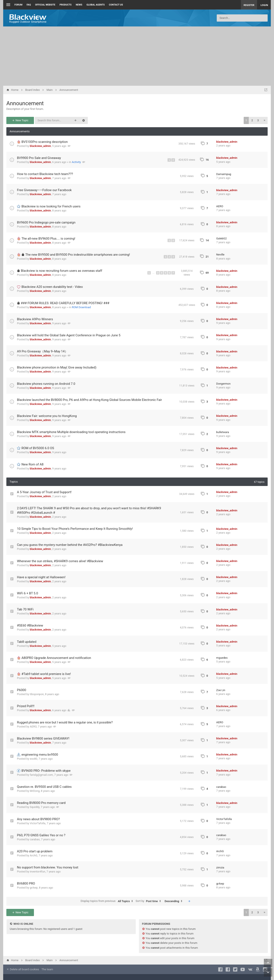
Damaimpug (224, 174)
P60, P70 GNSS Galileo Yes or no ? (41, 835)
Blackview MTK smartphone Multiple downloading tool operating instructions (71, 432)
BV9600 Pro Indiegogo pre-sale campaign (46, 222)
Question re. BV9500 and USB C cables (44, 787)
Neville (220, 255)
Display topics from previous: (108, 901)
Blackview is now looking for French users (51, 206)
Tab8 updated (27, 642)
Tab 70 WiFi (25, 609)
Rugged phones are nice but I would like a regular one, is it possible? (65, 722)
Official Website (45, 5)
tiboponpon (37, 694)
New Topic (20, 120)
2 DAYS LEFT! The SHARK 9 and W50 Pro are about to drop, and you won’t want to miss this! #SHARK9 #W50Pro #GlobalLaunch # (89, 510)
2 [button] (252, 120)
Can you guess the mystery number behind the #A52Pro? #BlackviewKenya (70, 545)
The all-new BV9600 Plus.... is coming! (48, 239)
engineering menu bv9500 (40, 755)
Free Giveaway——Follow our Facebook (44, 190)
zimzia (220, 868)
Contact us (116, 5)
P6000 (22, 690)
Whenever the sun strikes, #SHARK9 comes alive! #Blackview (60, 561)
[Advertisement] (137, 56)
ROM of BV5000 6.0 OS (38, 448)
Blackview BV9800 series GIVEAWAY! (43, 738)
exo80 (34, 759)
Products (66, 5)
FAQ (29, 5)
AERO (220, 206)
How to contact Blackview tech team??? (45, 174)
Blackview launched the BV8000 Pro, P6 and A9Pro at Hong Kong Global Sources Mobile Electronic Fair (89, 400)
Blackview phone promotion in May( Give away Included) (57, 367)
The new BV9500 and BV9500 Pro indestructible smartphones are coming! (78, 255)
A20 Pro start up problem (35, 851)
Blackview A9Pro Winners (35, 319)
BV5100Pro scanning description (45, 142)
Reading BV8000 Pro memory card (41, 803)
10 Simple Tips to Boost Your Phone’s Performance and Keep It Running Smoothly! (75, 529)
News (79, 5)
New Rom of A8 (32, 464)
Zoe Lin (221, 690)
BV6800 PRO (26, 883)
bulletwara (223, 432)
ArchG (34, 855)
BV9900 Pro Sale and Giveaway (39, 158)
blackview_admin (41, 146)
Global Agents (96, 5)
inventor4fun (38, 872)
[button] (264, 120)
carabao (221, 787)
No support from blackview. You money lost (48, 867)
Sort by (149, 901)
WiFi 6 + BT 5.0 (27, 593)
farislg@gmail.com (41, 775)
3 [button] (258, 120)
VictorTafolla (38, 823)
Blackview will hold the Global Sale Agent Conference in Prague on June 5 (69, 335)
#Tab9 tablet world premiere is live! (46, 674)
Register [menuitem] (249, 5)
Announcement (25, 103)
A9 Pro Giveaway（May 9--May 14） (42, 351)
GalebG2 (222, 238)
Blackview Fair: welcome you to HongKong (47, 416)
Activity (76, 162)
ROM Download (81, 307)
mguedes (222, 658)
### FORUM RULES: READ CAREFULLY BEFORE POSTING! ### (65, 303)
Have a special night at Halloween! (41, 577)
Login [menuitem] (264, 5)
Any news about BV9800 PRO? (38, 819)
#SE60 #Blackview (30, 625)
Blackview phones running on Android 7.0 (46, 384)
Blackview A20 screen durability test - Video (52, 287)
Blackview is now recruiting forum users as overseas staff (61, 271)
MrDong (35, 791)
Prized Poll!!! (26, 706)
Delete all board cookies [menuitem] (23, 969)
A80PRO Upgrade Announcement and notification (56, 658)
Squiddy (35, 807)
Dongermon (224, 384)
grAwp (34, 888)
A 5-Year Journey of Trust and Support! (44, 492)
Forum (18, 5)
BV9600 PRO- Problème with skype (46, 771)
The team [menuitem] (47, 969)
